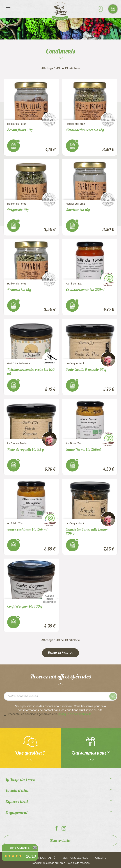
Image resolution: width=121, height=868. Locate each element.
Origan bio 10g (18, 210)
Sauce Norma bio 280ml (83, 449)
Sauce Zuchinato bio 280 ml (27, 529)
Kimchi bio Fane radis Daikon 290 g (87, 531)
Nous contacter (60, 840)
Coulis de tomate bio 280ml (85, 290)
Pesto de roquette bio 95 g (26, 449)
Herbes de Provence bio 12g (85, 130)
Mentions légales (75, 858)
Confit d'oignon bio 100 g (25, 606)
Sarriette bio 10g (78, 210)
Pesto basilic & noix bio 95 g (86, 369)
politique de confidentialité (75, 714)
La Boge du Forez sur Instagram (64, 828)
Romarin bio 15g (19, 290)
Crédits (101, 858)
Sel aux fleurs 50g (20, 130)
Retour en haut (60, 653)
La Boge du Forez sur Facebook (56, 828)
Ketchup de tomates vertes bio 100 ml (31, 371)
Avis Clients (20, 848)
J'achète (13, 146)
